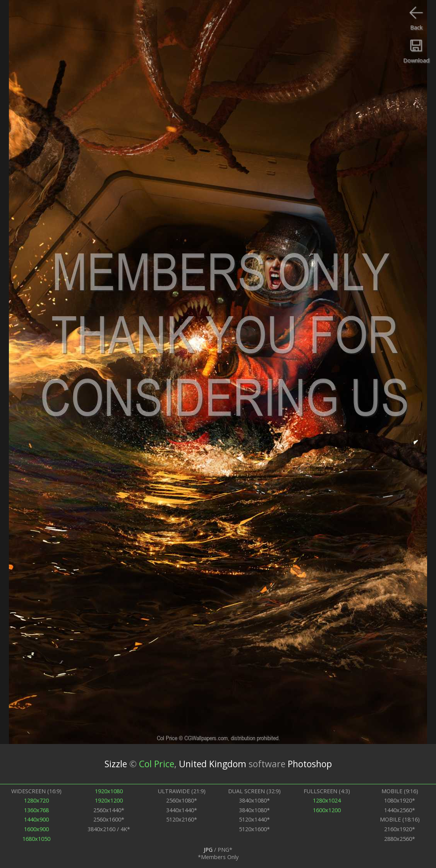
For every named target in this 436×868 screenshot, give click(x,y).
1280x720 (36, 800)
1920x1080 (109, 791)
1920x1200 (109, 800)
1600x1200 (327, 810)
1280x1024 (327, 800)
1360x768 (36, 810)
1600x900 (36, 829)
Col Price (157, 764)
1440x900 (36, 819)
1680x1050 (36, 839)
